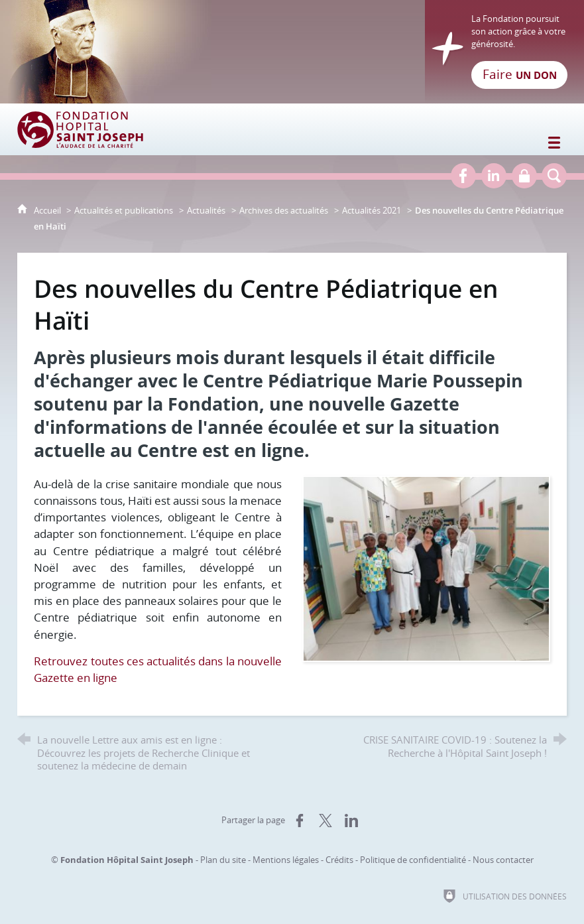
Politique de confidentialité (413, 860)
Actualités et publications (124, 210)
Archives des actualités (284, 210)
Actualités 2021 (372, 210)
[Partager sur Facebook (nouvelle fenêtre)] (300, 821)
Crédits (339, 860)
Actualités (206, 210)
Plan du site (223, 860)
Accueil (48, 210)
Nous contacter (503, 860)
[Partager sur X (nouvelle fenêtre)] (325, 821)
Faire (520, 74)
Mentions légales (286, 860)
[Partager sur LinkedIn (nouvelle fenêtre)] (351, 821)
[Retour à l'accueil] (292, 52)
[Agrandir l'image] (426, 567)
